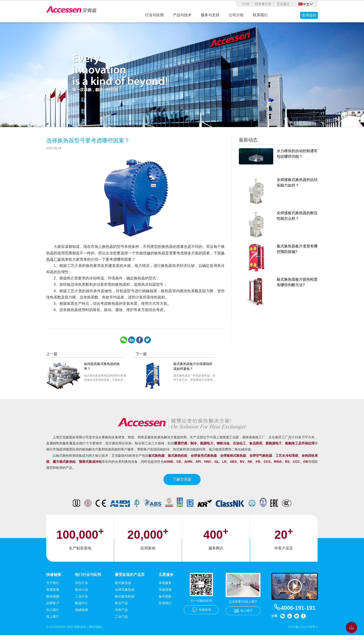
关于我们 (53, 587)
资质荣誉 (53, 594)
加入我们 (53, 614)
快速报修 (165, 594)
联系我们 (260, 15)
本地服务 (165, 587)
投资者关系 (263, 4)
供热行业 (81, 587)
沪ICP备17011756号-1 (302, 632)
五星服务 (166, 579)
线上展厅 (53, 621)
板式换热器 (123, 587)
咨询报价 (309, 15)
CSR (246, 4)
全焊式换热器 (125, 594)
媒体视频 (53, 601)
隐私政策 (83, 632)
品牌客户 (53, 608)
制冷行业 (81, 594)
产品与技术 (182, 15)
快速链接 (54, 579)
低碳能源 (81, 614)
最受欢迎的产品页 (130, 579)
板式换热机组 (125, 601)
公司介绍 (236, 15)
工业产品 (121, 621)
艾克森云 (283, 4)
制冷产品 (121, 608)
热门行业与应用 (88, 579)
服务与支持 (210, 15)
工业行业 (81, 601)
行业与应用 (154, 15)
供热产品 (121, 614)
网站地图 (98, 632)
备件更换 (165, 601)
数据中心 (81, 608)
